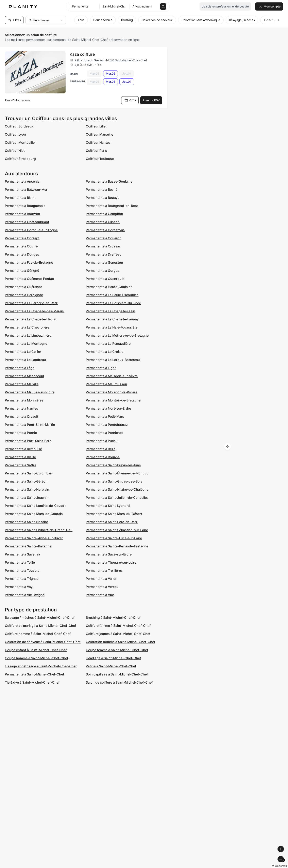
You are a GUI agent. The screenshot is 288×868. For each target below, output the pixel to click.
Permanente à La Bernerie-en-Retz (31, 303)
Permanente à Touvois (22, 570)
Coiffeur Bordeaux (19, 126)
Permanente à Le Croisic (105, 352)
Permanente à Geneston (104, 262)
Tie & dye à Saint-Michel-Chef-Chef (32, 682)
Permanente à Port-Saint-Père (28, 441)
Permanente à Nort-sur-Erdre (108, 408)
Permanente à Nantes (21, 408)
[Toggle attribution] (284, 864)
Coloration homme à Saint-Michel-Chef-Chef (121, 642)
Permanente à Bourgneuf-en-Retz (112, 206)
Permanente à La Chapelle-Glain (111, 311)
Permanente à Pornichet (104, 433)
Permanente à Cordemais (105, 230)
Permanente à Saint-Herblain (27, 489)
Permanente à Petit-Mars (105, 416)
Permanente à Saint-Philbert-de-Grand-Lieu (39, 530)
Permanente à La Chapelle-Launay (112, 319)
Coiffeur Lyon (15, 134)
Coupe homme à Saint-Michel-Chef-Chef (37, 658)
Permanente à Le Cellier (23, 352)
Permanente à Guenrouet (105, 279)
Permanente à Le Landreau (25, 360)
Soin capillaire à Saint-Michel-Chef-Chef (117, 674)
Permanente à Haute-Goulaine (109, 287)
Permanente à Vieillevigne (25, 595)
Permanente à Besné (102, 189)
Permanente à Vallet (101, 579)
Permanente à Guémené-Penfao (29, 279)
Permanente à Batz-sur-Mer (26, 189)
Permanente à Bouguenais (25, 206)
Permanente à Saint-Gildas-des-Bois (114, 481)
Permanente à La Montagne (26, 344)
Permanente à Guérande (23, 287)
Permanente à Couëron (104, 238)
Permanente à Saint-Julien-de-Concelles (117, 498)
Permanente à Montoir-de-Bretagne (113, 400)
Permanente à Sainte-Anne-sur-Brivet (34, 538)
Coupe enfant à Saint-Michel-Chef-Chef (36, 650)
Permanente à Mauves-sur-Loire (30, 392)
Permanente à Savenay (22, 554)
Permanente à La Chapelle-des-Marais (34, 311)
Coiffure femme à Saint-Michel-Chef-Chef (118, 626)
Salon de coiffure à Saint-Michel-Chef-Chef (119, 682)
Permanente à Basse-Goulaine (109, 181)
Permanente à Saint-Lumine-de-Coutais (36, 506)
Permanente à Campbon (104, 214)
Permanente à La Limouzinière (28, 335)
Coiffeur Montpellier (20, 142)
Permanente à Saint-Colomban (29, 473)
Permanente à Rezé (101, 449)
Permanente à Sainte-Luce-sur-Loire (114, 538)
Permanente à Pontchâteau (107, 425)
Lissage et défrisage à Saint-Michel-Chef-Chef (41, 666)
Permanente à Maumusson (106, 384)
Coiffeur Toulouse (100, 159)
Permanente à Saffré (21, 465)
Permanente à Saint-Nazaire (26, 522)
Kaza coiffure (82, 54)
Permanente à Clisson (103, 222)
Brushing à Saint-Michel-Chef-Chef (113, 618)
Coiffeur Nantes (98, 142)
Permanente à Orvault (22, 416)
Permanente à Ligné (101, 368)
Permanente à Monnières (24, 400)
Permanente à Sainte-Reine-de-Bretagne (117, 546)
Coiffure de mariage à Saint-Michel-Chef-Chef (40, 626)
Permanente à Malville (22, 384)
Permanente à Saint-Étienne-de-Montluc (117, 473)
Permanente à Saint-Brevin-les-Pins (113, 465)
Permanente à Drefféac (104, 254)
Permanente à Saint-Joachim (27, 498)
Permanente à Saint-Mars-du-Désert (114, 514)
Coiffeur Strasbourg (20, 159)
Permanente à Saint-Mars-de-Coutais (34, 514)
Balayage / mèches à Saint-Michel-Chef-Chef (40, 618)
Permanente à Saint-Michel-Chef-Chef (35, 674)
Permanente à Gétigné (22, 271)
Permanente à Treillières (104, 570)
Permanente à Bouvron (22, 214)
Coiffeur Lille (96, 126)
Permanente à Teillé (20, 562)
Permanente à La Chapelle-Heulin (31, 319)
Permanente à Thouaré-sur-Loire (111, 562)
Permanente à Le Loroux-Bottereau (113, 360)
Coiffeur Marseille (99, 134)
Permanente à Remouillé (23, 449)
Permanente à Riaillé (20, 457)
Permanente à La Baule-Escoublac (112, 295)
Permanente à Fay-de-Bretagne (29, 262)
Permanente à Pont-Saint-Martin (30, 425)
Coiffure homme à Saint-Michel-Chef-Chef (38, 634)
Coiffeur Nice (15, 151)
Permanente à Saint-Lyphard (108, 506)
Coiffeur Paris (96, 151)
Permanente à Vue (100, 595)
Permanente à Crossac (103, 246)
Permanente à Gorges (103, 271)
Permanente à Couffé (21, 246)
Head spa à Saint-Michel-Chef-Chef (113, 658)
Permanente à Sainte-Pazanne (28, 546)
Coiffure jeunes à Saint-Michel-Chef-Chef (118, 634)
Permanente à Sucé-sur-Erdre (109, 554)
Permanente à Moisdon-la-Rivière (112, 392)
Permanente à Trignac (22, 579)
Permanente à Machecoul (24, 376)
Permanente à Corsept (22, 238)
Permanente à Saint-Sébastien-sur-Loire (117, 530)
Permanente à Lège (20, 368)
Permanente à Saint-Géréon (26, 481)
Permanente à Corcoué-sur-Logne (31, 230)
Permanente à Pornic (21, 433)
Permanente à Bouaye (103, 198)
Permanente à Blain (20, 198)
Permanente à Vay (19, 587)
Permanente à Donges (22, 254)
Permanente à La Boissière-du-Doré (113, 303)
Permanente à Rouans (103, 457)
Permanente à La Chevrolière (27, 327)
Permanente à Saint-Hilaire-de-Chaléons (117, 489)
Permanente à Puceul (102, 441)
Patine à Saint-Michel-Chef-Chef (111, 666)
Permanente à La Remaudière (108, 344)
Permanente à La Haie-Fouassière (112, 327)
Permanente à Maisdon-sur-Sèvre (112, 376)
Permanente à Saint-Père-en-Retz (112, 522)
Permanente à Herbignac (24, 295)
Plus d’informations (18, 100)
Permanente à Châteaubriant (27, 222)
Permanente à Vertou (102, 587)
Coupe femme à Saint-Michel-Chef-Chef (117, 650)
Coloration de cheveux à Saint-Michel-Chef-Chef (43, 642)
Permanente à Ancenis (22, 181)
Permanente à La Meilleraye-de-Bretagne (117, 335)
